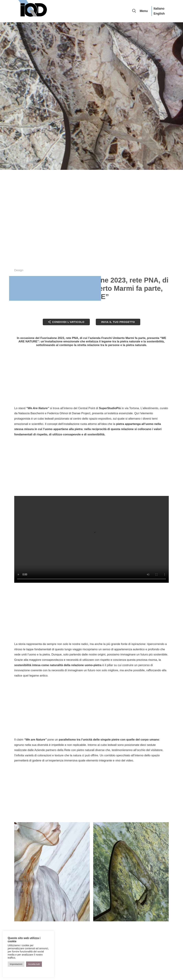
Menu (144, 11)
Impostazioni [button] (16, 964)
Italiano (159, 9)
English (159, 14)
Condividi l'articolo (68, 322)
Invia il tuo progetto (118, 322)
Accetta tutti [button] (34, 964)
